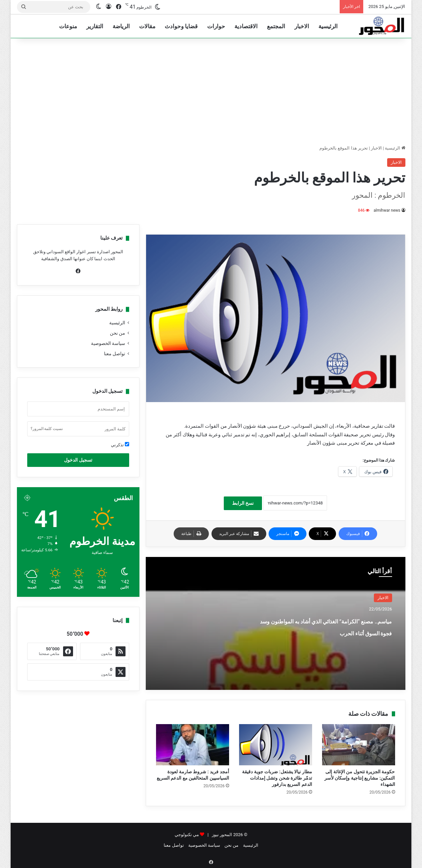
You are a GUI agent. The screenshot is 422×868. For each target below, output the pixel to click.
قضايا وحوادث (181, 26)
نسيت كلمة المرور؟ (47, 429)
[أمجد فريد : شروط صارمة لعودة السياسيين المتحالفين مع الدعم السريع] (193, 745)
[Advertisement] (211, 91)
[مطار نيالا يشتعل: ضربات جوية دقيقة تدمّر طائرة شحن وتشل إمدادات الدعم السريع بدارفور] (276, 745)
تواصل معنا (115, 354)
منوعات (68, 26)
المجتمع (276, 26)
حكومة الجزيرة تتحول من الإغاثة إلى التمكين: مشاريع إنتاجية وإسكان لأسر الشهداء (360, 778)
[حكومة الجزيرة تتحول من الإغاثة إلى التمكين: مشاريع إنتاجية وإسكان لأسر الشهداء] (359, 745)
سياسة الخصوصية (108, 343)
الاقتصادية (246, 26)
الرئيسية (328, 26)
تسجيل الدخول (78, 460)
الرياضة (121, 26)
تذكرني (120, 445)
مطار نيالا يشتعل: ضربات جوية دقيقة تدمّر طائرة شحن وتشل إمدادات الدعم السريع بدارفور (277, 778)
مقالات (147, 26)
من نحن (118, 333)
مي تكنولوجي (187, 835)
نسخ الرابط (243, 503)
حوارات (216, 26)
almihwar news (387, 210)
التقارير (95, 26)
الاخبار (302, 26)
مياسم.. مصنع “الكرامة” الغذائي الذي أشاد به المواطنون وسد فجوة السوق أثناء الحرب (327, 632)
